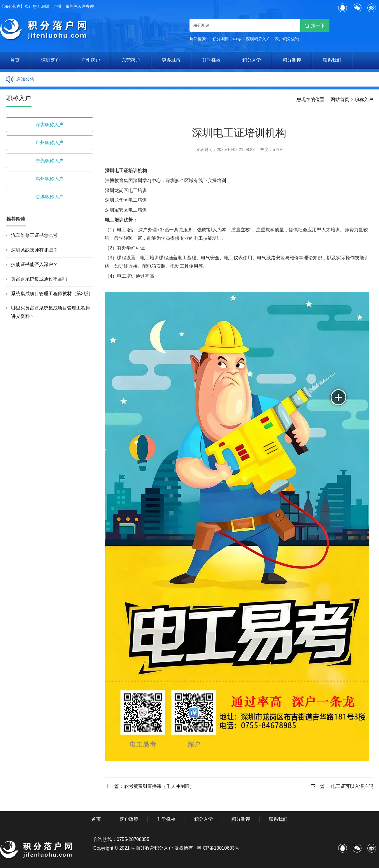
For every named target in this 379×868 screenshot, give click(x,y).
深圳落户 (50, 60)
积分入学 (252, 60)
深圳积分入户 (258, 39)
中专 (237, 39)
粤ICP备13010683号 (218, 848)
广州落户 (91, 60)
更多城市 (171, 60)
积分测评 (221, 39)
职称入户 (364, 100)
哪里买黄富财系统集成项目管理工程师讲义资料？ (51, 312)
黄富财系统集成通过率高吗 (39, 279)
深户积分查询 (287, 39)
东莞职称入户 (50, 161)
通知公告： (28, 79)
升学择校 (211, 60)
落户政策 (129, 819)
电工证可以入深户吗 (352, 786)
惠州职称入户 (50, 179)
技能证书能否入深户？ (34, 264)
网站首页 (340, 100)
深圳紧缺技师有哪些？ (34, 250)
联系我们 (332, 60)
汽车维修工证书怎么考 (34, 235)
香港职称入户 (50, 197)
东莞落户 (131, 60)
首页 (15, 60)
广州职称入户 (50, 143)
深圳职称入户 (50, 125)
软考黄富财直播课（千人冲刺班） (159, 786)
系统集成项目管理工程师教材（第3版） (52, 294)
